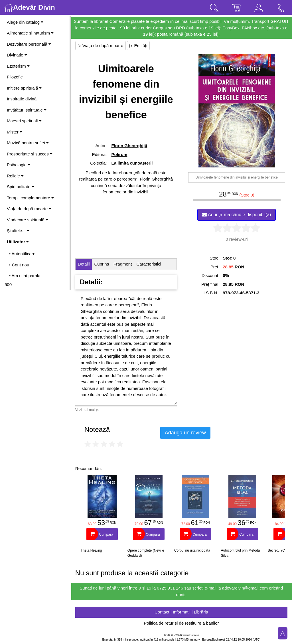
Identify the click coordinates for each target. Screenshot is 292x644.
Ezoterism (18, 66)
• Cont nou (19, 265)
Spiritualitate (21, 187)
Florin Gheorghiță (130, 146)
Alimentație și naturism (30, 33)
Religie (15, 176)
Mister (15, 132)
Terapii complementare (30, 198)
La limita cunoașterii (132, 163)
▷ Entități (139, 45)
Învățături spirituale (27, 110)
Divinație (17, 55)
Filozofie (15, 77)
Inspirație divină (22, 99)
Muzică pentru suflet (28, 143)
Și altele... (18, 231)
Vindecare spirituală (28, 220)
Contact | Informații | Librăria (182, 612)
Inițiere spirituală (24, 88)
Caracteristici (150, 264)
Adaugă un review (186, 433)
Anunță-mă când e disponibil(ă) (237, 215)
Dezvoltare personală (29, 44)
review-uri (239, 239)
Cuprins (102, 264)
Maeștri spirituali (24, 121)
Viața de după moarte (29, 209)
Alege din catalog (25, 22)
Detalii (84, 264)
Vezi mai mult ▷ (88, 410)
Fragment (123, 264)
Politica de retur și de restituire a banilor (182, 623)
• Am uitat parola (25, 276)
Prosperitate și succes (30, 154)
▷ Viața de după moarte (101, 45)
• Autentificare (22, 254)
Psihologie (19, 165)
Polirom (120, 154)
